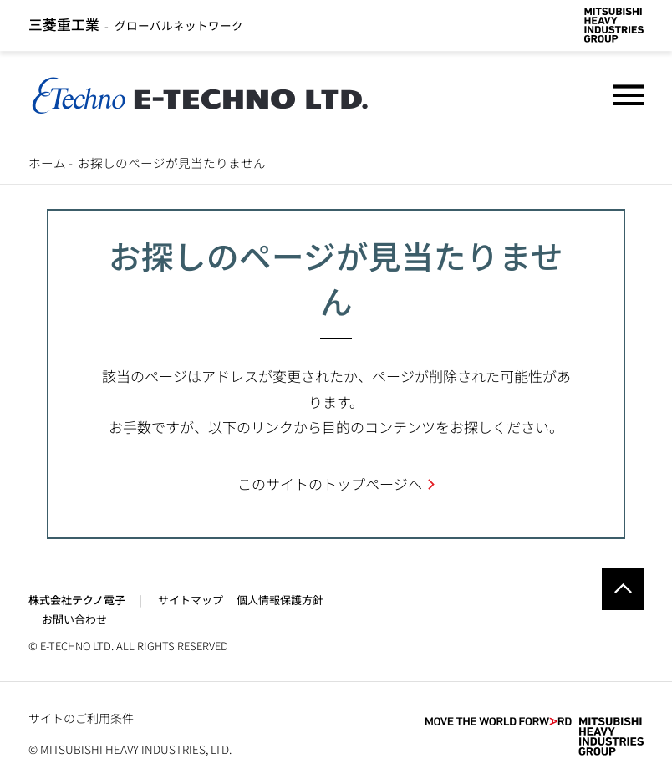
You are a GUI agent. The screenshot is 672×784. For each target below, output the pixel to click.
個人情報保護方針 (280, 600)
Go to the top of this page (623, 589)
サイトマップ (191, 600)
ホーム (47, 163)
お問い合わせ (74, 619)
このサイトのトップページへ (330, 484)
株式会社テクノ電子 (77, 600)
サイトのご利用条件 (81, 718)
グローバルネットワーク (136, 25)
